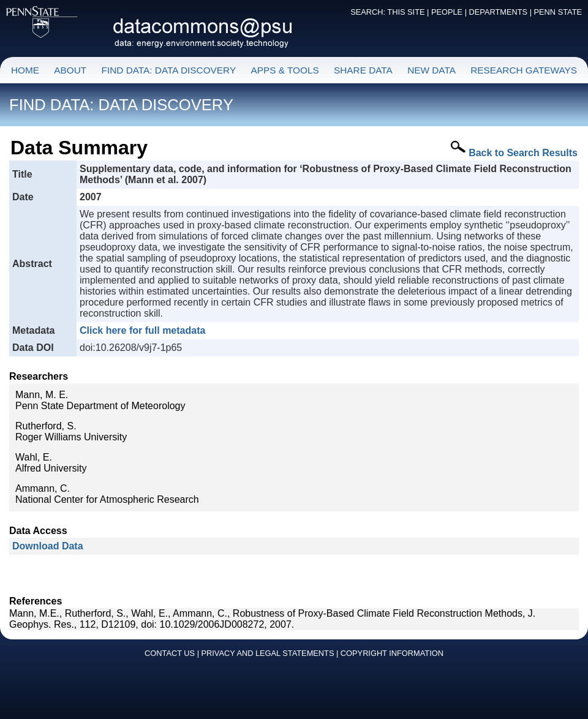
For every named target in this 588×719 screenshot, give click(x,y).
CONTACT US (170, 653)
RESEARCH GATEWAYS (524, 70)
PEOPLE (447, 12)
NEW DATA (432, 70)
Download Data (48, 546)
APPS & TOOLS (285, 70)
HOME (25, 70)
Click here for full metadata (142, 330)
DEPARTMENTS (499, 12)
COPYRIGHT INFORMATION (392, 653)
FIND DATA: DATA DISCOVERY (169, 70)
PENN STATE (558, 12)
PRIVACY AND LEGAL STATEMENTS (268, 653)
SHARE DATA (363, 70)
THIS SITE (406, 12)
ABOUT (70, 70)
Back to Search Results (523, 153)
